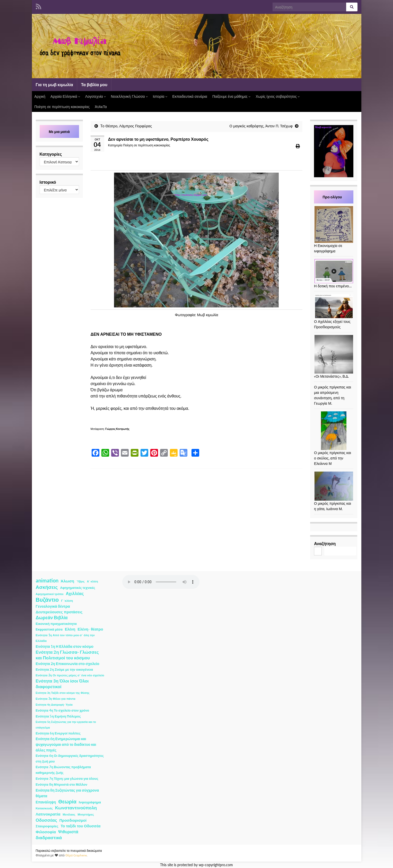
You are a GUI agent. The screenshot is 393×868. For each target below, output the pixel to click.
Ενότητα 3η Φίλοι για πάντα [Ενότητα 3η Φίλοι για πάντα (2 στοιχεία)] (56, 699)
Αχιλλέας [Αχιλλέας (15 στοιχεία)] (75, 594)
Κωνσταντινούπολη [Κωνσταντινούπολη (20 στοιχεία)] (76, 808)
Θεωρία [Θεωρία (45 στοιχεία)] (67, 802)
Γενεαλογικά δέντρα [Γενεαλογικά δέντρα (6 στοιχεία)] (53, 606)
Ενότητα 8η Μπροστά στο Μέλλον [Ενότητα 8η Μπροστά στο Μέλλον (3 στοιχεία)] (62, 785)
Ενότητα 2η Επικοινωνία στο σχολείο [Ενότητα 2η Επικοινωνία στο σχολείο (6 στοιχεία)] (68, 664)
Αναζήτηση (325, 543)
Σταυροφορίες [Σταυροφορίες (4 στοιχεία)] (47, 826)
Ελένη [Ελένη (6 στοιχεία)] (70, 629)
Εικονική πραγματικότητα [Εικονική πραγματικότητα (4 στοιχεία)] (56, 624)
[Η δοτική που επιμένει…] (334, 271)
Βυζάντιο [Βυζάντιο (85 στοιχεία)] (47, 600)
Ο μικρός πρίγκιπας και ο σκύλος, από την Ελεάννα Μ (333, 458)
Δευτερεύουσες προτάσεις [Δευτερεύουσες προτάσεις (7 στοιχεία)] (59, 612)
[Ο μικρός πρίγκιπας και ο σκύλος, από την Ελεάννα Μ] (334, 431)
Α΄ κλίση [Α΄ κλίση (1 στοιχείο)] (93, 581)
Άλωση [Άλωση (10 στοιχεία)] (68, 581)
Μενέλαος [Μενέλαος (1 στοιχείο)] (69, 814)
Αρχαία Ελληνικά (65, 96)
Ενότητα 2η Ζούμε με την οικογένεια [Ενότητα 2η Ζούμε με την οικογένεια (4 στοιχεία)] (64, 669)
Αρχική (40, 96)
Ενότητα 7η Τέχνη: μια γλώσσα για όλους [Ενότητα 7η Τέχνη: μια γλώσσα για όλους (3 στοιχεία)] (67, 779)
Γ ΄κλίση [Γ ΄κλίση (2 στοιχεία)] (67, 601)
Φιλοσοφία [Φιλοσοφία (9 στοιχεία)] (46, 832)
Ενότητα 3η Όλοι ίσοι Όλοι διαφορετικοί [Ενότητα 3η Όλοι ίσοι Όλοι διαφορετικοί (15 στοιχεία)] (62, 684)
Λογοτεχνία (95, 96)
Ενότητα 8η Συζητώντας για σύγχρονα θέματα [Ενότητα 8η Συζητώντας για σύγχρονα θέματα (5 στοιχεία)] (67, 793)
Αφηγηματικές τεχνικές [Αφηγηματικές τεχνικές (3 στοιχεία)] (77, 588)
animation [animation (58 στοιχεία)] (47, 580)
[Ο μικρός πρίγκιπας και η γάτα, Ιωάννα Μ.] (334, 486)
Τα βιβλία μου (94, 85)
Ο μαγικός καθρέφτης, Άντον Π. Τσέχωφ (261, 126)
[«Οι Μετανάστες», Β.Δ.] (334, 354)
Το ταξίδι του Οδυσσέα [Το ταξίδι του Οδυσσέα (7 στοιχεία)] (81, 826)
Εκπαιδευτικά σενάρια (190, 96)
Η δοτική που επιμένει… (333, 286)
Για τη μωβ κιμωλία (54, 85)
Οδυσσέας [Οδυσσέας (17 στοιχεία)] (46, 820)
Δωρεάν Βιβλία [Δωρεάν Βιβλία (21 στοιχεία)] (52, 618)
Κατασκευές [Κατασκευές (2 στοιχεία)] (44, 808)
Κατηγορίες (51, 154)
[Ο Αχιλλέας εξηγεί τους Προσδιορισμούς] (334, 306)
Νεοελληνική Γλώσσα (129, 96)
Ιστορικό (48, 182)
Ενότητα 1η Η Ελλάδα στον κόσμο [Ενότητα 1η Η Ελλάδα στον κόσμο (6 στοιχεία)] (65, 646)
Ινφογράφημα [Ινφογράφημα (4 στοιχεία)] (90, 802)
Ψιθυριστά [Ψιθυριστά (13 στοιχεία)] (68, 832)
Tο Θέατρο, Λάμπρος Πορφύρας (126, 126)
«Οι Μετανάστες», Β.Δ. (331, 376)
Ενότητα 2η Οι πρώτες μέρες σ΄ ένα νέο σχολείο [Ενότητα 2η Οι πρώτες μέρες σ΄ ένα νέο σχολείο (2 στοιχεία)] (70, 675)
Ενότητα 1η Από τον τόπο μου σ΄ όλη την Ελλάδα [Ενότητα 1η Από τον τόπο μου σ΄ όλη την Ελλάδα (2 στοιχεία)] (65, 638)
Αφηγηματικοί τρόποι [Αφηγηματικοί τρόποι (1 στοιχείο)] (50, 594)
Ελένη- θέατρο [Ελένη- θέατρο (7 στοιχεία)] (90, 629)
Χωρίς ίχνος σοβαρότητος (277, 96)
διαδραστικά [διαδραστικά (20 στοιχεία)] (49, 838)
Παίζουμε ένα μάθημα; (232, 96)
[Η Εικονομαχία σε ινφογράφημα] (334, 224)
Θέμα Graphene (76, 855)
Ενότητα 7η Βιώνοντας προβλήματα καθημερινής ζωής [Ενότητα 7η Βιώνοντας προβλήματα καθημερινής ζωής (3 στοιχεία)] (63, 770)
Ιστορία (160, 96)
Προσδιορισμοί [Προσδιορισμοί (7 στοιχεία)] (73, 820)
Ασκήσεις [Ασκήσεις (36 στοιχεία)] (47, 587)
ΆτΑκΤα (101, 107)
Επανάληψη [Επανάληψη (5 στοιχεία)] (46, 802)
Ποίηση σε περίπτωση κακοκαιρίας (62, 107)
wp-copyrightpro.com (216, 865)
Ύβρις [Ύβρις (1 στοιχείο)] (80, 581)
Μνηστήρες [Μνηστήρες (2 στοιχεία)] (86, 814)
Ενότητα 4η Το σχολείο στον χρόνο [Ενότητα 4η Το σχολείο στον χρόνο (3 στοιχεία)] (63, 710)
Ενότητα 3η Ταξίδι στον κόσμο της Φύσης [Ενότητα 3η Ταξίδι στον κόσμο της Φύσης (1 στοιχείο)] (63, 693)
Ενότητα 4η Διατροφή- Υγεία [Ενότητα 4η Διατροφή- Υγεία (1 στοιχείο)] (54, 705)
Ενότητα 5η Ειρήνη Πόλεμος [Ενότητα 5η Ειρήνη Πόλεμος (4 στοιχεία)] (58, 716)
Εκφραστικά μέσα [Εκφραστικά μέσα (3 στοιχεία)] (49, 629)
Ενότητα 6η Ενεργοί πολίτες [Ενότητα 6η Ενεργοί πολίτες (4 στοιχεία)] (58, 733)
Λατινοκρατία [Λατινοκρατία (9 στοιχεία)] (48, 814)
